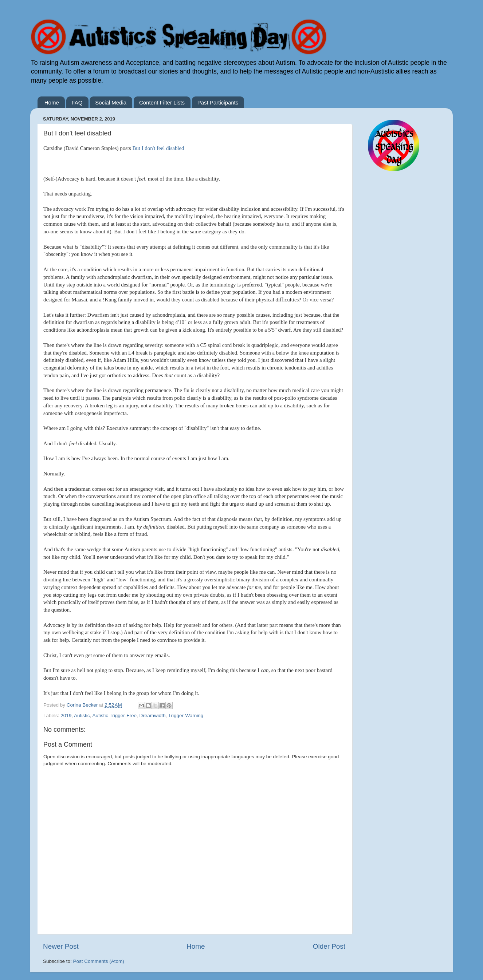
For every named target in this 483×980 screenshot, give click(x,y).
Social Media (111, 102)
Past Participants (218, 102)
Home (52, 102)
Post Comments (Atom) (99, 961)
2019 (66, 716)
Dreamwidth (152, 716)
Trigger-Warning (186, 716)
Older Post (329, 946)
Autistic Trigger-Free (114, 716)
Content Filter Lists (162, 102)
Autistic (82, 716)
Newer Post (61, 946)
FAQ (77, 102)
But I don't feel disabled (158, 148)
